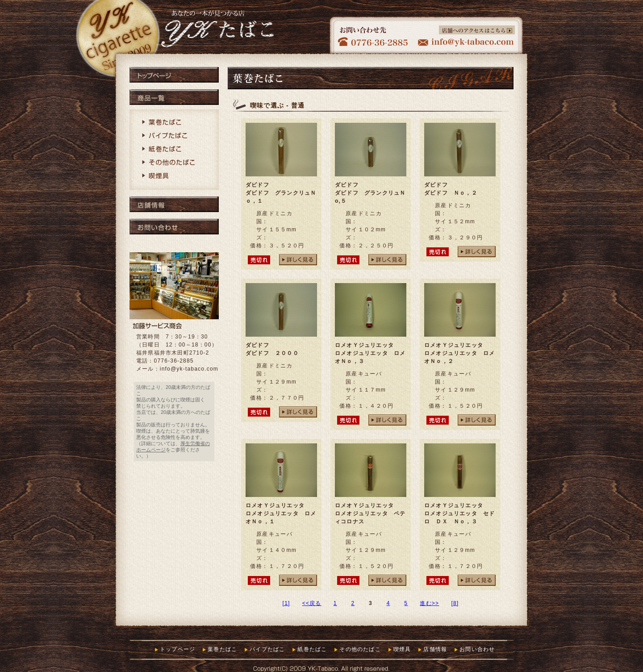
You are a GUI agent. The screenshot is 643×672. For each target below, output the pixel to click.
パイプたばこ (174, 136)
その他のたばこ (174, 163)
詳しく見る (298, 260)
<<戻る (312, 603)
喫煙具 (174, 176)
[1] (286, 603)
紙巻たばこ (174, 150)
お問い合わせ (174, 227)
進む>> (429, 603)
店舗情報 (174, 204)
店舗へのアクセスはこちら (477, 30)
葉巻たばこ (174, 123)
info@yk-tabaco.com (189, 369)
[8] (455, 603)
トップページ (174, 75)
